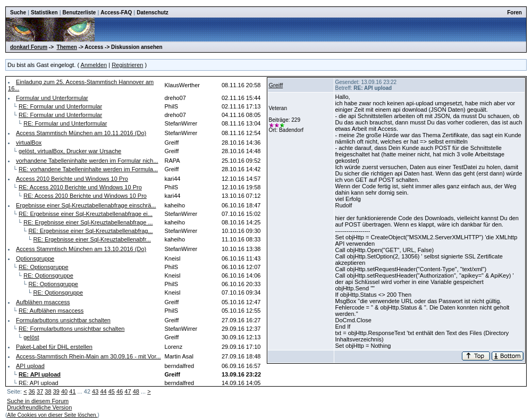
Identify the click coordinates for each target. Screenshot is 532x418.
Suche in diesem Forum (38, 401)
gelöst (31, 337)
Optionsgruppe (35, 258)
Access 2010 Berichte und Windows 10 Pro (72, 179)
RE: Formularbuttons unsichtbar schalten (71, 329)
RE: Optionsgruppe (44, 267)
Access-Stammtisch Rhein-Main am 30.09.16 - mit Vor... (88, 356)
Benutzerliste (79, 12)
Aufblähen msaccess (43, 302)
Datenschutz (152, 12)
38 (48, 391)
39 (56, 391)
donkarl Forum (29, 47)
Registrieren (127, 65)
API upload (30, 366)
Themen (67, 47)
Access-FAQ (116, 12)
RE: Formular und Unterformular (60, 106)
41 (72, 391)
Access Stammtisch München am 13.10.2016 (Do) (81, 249)
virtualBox (29, 143)
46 (120, 391)
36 (32, 391)
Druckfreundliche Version (39, 407)
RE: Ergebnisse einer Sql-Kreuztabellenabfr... (92, 239)
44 (103, 391)
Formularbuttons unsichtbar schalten (63, 320)
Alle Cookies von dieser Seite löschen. (52, 415)
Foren (514, 12)
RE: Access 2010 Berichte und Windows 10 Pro (80, 187)
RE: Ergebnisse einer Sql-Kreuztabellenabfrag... (90, 231)
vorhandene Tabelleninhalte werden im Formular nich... (87, 161)
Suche (18, 12)
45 (112, 391)
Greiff (276, 85)
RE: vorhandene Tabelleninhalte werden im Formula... (88, 169)
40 (64, 391)
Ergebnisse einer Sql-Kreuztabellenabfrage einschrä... (86, 205)
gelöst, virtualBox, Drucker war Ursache (70, 151)
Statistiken (44, 12)
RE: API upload (39, 383)
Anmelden (94, 65)
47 (128, 391)
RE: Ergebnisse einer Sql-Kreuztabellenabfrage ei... (86, 214)
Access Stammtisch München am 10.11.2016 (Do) (81, 133)
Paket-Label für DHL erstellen (54, 347)
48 (136, 391)
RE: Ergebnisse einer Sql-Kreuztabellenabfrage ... (88, 222)
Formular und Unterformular (52, 98)
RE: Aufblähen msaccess (51, 311)
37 (40, 391)
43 (95, 391)
